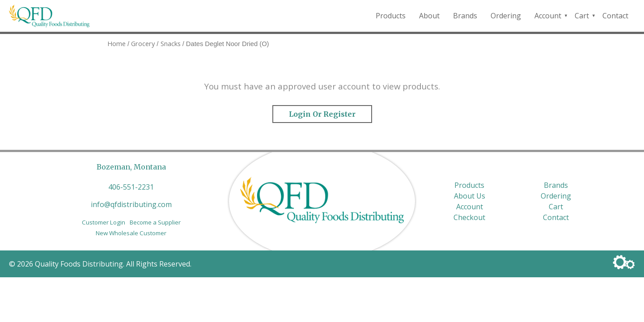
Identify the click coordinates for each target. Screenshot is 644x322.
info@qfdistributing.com (131, 204)
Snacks (171, 43)
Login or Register (322, 114)
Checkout (469, 217)
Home (117, 43)
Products (391, 16)
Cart (582, 16)
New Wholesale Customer (131, 233)
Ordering (506, 16)
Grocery (143, 43)
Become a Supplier (155, 222)
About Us (470, 196)
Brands (465, 16)
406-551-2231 (131, 187)
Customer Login (104, 222)
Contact (615, 16)
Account (548, 16)
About (429, 16)
